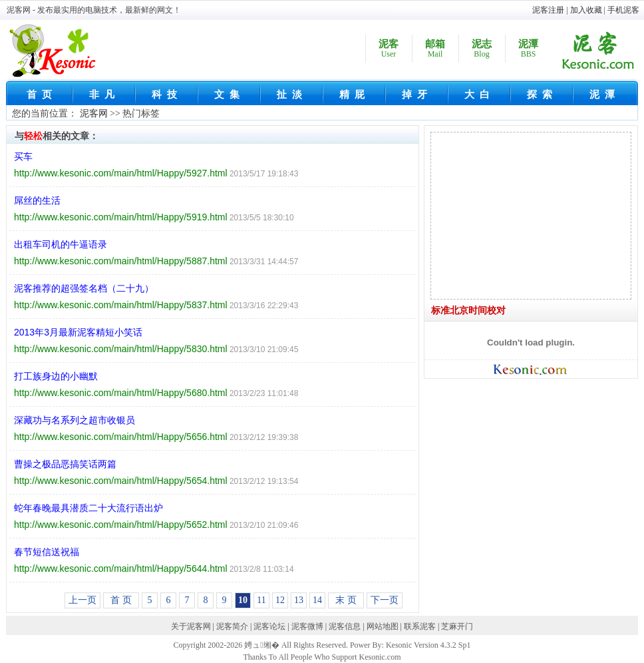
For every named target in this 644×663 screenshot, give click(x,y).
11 (261, 600)
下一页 (385, 600)
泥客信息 (345, 626)
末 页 (346, 600)
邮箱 (435, 49)
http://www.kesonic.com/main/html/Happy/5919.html (121, 217)
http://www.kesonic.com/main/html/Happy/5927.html (121, 173)
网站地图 (383, 626)
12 (280, 600)
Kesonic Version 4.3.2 (421, 645)
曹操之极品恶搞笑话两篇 (65, 464)
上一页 (82, 600)
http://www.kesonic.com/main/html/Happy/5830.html (121, 349)
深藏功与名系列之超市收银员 (75, 420)
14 (317, 600)
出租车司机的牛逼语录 (61, 244)
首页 (42, 95)
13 (299, 600)
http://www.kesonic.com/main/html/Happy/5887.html (121, 261)
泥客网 (94, 113)
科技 (167, 95)
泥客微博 (307, 626)
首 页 (121, 600)
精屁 (355, 95)
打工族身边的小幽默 (56, 376)
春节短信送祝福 (47, 552)
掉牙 (417, 95)
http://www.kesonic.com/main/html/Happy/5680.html (121, 393)
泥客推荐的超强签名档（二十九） (84, 288)
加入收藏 (586, 10)
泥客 (389, 49)
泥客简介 (232, 626)
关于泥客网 (191, 626)
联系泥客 (420, 626)
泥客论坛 (269, 626)
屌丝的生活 (37, 200)
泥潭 (528, 49)
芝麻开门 (457, 626)
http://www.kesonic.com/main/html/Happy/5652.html (121, 525)
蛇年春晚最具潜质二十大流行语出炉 (88, 508)
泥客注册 (548, 10)
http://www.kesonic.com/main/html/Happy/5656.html (121, 437)
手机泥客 (623, 10)
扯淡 (292, 95)
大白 (480, 95)
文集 (230, 95)
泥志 (482, 49)
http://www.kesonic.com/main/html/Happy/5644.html (121, 568)
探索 (542, 95)
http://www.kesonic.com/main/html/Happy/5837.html (121, 305)
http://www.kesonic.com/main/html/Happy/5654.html (121, 481)
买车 (23, 156)
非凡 (104, 95)
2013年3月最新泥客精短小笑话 (78, 332)
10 (243, 600)
